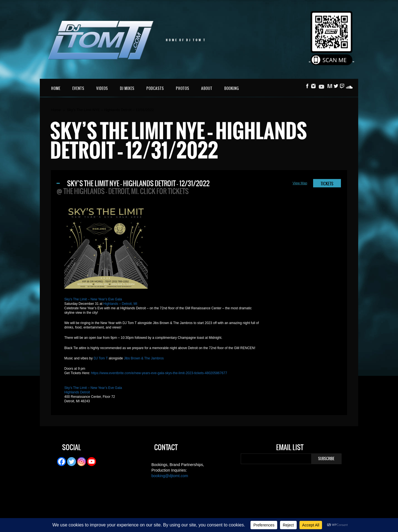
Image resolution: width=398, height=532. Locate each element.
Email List (290, 448)
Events (78, 88)
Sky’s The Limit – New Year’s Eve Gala (93, 299)
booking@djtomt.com (170, 476)
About (207, 88)
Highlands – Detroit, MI (120, 304)
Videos (102, 88)
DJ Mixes (127, 88)
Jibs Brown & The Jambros (144, 358)
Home (56, 88)
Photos (183, 88)
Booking (232, 88)
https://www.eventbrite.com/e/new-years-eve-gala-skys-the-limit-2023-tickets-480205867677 (159, 373)
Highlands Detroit (77, 392)
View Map (300, 183)
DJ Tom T (101, 358)
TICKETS (327, 184)
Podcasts (155, 88)
